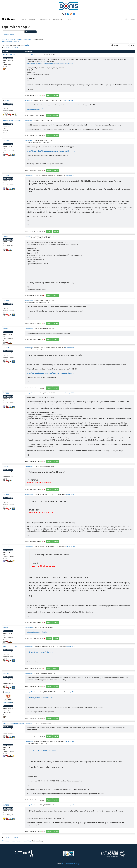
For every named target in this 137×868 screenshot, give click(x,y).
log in (27, 45)
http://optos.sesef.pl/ (35, 109)
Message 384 (29, 329)
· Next (15, 48)
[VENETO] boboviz (10, 646)
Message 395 (29, 742)
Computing (45, 19)
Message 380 (29, 175)
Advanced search (8, 35)
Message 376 (29, 120)
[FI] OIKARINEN (9, 55)
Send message (8, 58)
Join (126, 19)
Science (33, 19)
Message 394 (29, 723)
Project (22, 19)
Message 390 (29, 627)
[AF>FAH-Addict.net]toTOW (13, 723)
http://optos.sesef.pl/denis (37, 632)
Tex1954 (6, 141)
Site (69, 19)
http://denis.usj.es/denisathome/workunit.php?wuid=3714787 (52, 151)
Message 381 (29, 236)
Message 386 (29, 393)
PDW (7, 100)
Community (58, 19)
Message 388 (29, 494)
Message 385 (29, 347)
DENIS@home (9, 19)
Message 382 (29, 300)
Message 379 (29, 140)
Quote (56, 95)
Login (133, 19)
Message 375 (29, 100)
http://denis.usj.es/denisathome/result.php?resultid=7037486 (50, 64)
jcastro (7, 692)
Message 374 (29, 55)
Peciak (5, 236)
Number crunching (23, 39)
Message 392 (29, 673)
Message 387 (29, 466)
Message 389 (29, 547)
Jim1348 (6, 673)
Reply (49, 95)
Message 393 (29, 692)
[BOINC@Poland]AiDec (12, 121)
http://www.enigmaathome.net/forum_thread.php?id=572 (50, 373)
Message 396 (29, 805)
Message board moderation (11, 41)
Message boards (8, 39)
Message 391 (29, 646)
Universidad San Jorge (71, 864)
